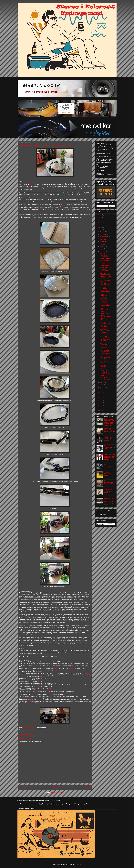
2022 (100, 225)
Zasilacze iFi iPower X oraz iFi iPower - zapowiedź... (105, 269)
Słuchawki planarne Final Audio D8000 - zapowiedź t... (105, 263)
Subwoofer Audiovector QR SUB (105, 310)
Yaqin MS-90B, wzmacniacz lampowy (108, 439)
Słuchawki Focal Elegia (104, 362)
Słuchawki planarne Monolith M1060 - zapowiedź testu (105, 352)
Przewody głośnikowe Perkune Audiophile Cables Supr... (104, 297)
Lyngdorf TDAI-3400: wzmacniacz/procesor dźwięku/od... (105, 317)
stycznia (102, 387)
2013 (100, 405)
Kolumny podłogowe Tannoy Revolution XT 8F (109, 482)
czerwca (102, 246)
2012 (100, 408)
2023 (100, 222)
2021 (100, 227)
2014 (100, 403)
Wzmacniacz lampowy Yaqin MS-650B (109, 447)
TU (26, 665)
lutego (102, 385)
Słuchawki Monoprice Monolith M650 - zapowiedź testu (105, 256)
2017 (100, 395)
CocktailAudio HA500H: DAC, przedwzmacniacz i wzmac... (105, 338)
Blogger (79, 864)
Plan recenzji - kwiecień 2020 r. (105, 379)
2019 (100, 390)
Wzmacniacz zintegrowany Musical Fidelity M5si (105, 373)
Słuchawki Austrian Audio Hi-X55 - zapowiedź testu (105, 304)
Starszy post (87, 788)
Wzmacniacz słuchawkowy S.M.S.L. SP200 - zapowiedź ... (105, 346)
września (103, 239)
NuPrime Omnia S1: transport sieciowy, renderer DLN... (105, 282)
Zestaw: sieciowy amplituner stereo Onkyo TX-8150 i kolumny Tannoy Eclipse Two (109, 422)
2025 (100, 217)
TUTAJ (31, 185)
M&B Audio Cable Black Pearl (31, 730)
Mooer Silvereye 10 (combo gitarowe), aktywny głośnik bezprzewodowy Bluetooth (109, 501)
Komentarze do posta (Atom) (58, 792)
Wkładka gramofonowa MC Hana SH (105, 357)
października (104, 237)
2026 (100, 215)
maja (101, 249)
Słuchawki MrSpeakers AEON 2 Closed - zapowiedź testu (105, 289)
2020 (100, 230)
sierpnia (102, 242)
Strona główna (55, 788)
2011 (100, 410)
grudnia (102, 232)
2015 (100, 400)
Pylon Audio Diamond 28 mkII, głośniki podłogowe (109, 430)
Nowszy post (23, 788)
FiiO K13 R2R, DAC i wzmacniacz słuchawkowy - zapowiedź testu (109, 466)
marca (102, 382)
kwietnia (102, 251)
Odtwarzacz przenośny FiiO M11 (104, 367)
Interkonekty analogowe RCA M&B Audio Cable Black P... (105, 275)
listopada (103, 234)
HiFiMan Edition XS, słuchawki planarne (108, 491)
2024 (100, 220)
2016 (100, 398)
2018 (100, 393)
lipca (101, 244)
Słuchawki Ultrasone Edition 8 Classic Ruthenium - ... (105, 324)
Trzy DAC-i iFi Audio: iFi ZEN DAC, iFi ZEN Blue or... (104, 331)
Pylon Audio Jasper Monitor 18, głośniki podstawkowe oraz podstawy (109, 457)
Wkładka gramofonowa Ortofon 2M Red (108, 474)
